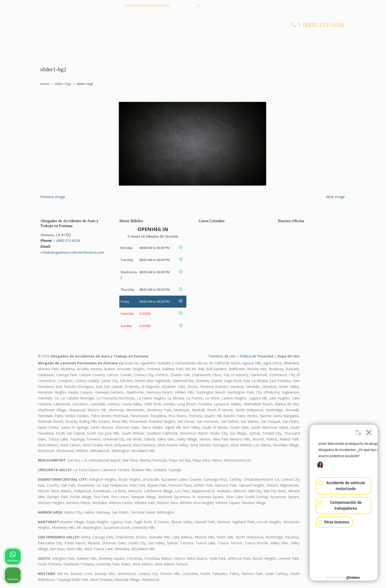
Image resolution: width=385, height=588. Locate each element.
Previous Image (53, 197)
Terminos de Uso (222, 356)
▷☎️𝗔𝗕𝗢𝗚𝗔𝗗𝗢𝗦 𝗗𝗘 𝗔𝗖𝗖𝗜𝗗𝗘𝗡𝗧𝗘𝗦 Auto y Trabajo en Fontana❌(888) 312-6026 (192, 31)
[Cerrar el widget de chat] (369, 431)
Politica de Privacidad (256, 356)
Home (45, 84)
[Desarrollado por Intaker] (343, 578)
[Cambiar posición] (358, 431)
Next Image (335, 197)
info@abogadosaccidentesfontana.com (230, 6)
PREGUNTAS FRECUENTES (63, 6)
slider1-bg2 (63, 84)
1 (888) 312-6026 (183, 6)
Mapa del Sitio (289, 356)
